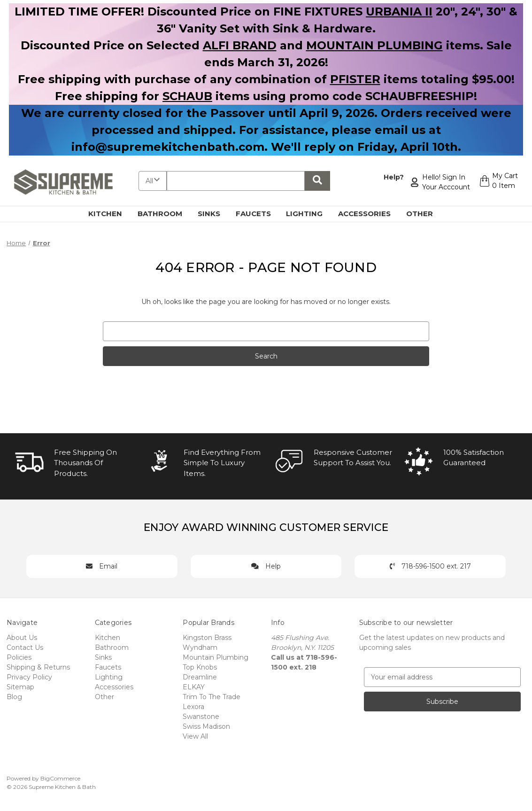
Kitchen (111, 214)
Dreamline (200, 677)
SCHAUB (187, 96)
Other (425, 214)
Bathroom (165, 214)
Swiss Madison (206, 726)
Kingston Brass (207, 638)
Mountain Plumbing (216, 657)
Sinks (214, 214)
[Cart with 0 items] (497, 182)
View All (195, 736)
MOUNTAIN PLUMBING (374, 45)
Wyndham (200, 647)
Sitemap (20, 687)
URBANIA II (399, 12)
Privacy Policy (29, 677)
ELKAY (194, 687)
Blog (14, 697)
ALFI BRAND (240, 45)
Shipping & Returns (38, 667)
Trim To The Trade (212, 697)
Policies (19, 657)
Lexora (193, 707)
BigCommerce (60, 778)
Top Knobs (200, 667)
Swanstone (201, 717)
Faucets (259, 214)
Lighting (310, 214)
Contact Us (25, 647)
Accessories (370, 214)
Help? (391, 177)
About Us (22, 638)
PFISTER (355, 79)
